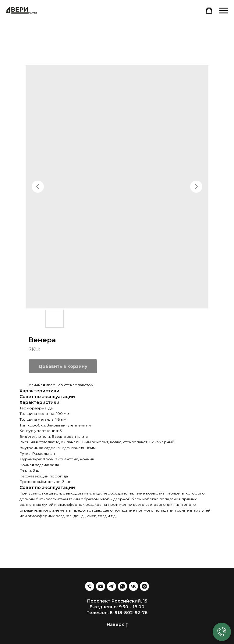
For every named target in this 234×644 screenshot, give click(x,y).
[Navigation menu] (224, 11)
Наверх (117, 625)
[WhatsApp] (122, 586)
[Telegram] (112, 586)
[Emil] (101, 586)
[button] (209, 10)
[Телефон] (90, 586)
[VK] (133, 586)
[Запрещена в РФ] (144, 586)
